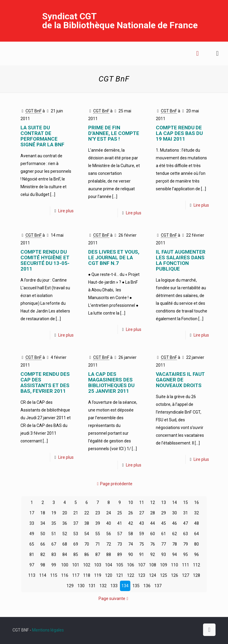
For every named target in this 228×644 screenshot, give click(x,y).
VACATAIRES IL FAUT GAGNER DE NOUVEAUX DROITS (180, 380)
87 (98, 555)
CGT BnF (34, 111)
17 (32, 513)
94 (175, 555)
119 (98, 575)
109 (164, 565)
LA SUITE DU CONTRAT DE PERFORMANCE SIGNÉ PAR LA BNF (42, 136)
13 (164, 502)
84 (65, 555)
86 (87, 555)
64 (197, 534)
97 (32, 565)
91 (142, 555)
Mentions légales (48, 630)
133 (114, 586)
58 (131, 534)
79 (186, 544)
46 (175, 523)
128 (197, 575)
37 (76, 523)
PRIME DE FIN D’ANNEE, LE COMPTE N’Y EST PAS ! (114, 133)
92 (153, 555)
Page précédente (114, 484)
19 (54, 513)
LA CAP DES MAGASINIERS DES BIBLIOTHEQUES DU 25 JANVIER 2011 (111, 383)
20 (65, 513)
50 (43, 534)
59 (142, 534)
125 (164, 575)
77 (164, 544)
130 (81, 586)
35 (54, 523)
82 (43, 555)
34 (43, 523)
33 (32, 523)
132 (103, 586)
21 (76, 513)
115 (54, 575)
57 (120, 534)
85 (76, 555)
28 (153, 513)
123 (142, 575)
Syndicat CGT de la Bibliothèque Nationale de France (120, 21)
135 (136, 586)
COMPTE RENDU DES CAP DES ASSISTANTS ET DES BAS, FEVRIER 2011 (45, 383)
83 (54, 555)
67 (54, 544)
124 (153, 575)
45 (164, 523)
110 (175, 565)
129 (70, 586)
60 (153, 534)
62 (175, 534)
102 (87, 565)
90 (131, 555)
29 (164, 513)
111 (186, 565)
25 (120, 513)
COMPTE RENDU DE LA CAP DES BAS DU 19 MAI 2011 (179, 133)
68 (65, 544)
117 (76, 575)
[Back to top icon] (209, 630)
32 (197, 513)
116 (65, 575)
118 (87, 575)
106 (131, 565)
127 (186, 575)
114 (43, 575)
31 (186, 513)
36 (65, 523)
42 (131, 523)
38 (87, 523)
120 (109, 575)
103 (98, 565)
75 (142, 544)
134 (125, 586)
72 (109, 544)
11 (142, 502)
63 (186, 534)
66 (43, 544)
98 (43, 565)
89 (120, 555)
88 (109, 555)
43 (142, 523)
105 (120, 565)
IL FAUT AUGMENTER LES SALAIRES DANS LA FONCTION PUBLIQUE (181, 260)
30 (175, 513)
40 (109, 523)
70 (87, 544)
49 (32, 534)
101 (76, 565)
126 (175, 575)
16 (197, 502)
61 (164, 534)
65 (32, 544)
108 (153, 565)
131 (92, 586)
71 (98, 544)
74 (131, 544)
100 (65, 565)
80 (197, 544)
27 (142, 513)
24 (109, 513)
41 (120, 523)
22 (87, 513)
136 (147, 586)
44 (153, 523)
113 (32, 575)
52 (65, 534)
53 (76, 534)
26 (131, 513)
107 (142, 565)
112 (197, 565)
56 (109, 534)
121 (120, 575)
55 (98, 534)
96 (197, 555)
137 (158, 586)
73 (120, 544)
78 (175, 544)
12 (153, 502)
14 (175, 502)
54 (87, 534)
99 (54, 565)
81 (32, 555)
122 (131, 575)
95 (186, 555)
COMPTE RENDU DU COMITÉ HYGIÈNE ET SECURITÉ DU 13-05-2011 (45, 260)
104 (109, 565)
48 (197, 523)
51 (54, 534)
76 (153, 544)
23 (98, 513)
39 (98, 523)
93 (164, 555)
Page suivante (114, 599)
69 (76, 544)
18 (43, 513)
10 (131, 502)
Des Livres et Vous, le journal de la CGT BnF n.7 (114, 257)
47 (186, 523)
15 (186, 502)
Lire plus (66, 211)
